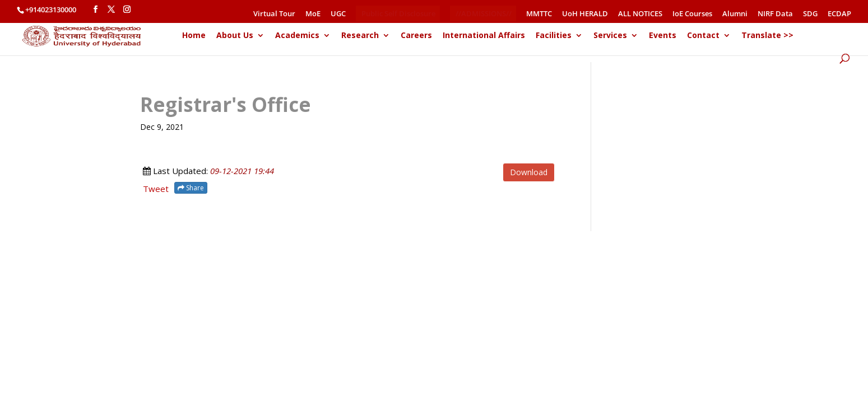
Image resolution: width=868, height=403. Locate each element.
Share (191, 188)
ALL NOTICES (640, 14)
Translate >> (767, 36)
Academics (297, 36)
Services (610, 36)
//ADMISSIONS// (484, 13)
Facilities (554, 36)
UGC (338, 14)
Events (663, 36)
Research (360, 36)
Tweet (156, 189)
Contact (703, 36)
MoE (313, 14)
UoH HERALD (585, 14)
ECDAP (839, 14)
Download (529, 172)
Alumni (735, 14)
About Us (235, 36)
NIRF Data (775, 14)
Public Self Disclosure (398, 13)
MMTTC (539, 14)
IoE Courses (692, 14)
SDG (810, 14)
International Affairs (484, 36)
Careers (416, 36)
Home (194, 36)
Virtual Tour (274, 14)
